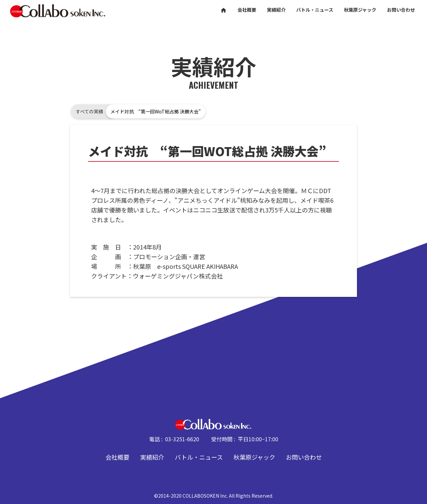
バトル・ (315, 10)
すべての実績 (89, 111)
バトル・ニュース (199, 457)
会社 (247, 10)
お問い (401, 10)
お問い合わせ (304, 457)
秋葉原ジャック (254, 457)
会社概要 (117, 457)
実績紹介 (152, 457)
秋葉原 (360, 10)
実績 (276, 10)
